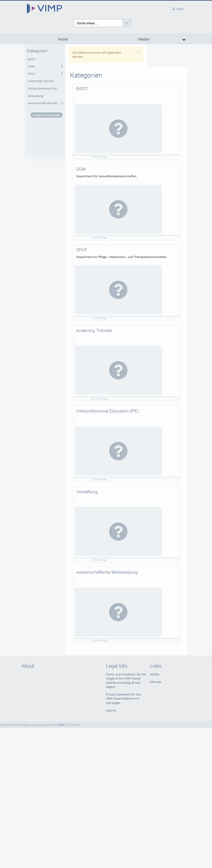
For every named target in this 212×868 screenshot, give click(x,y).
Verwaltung (36, 96)
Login (180, 9)
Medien (144, 39)
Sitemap (156, 682)
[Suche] (127, 23)
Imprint (111, 710)
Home (63, 39)
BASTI (32, 59)
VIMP (61, 725)
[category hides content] (61, 67)
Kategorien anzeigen (46, 115)
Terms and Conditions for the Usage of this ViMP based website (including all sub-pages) (126, 681)
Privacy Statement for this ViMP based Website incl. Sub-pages (123, 699)
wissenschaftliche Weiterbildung (45, 103)
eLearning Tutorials (41, 81)
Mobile (155, 674)
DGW (31, 66)
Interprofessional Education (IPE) (45, 88)
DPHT (32, 74)
